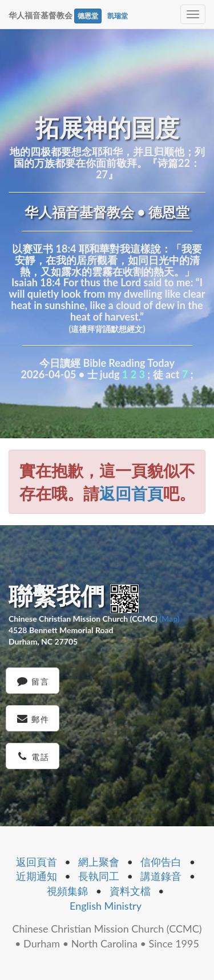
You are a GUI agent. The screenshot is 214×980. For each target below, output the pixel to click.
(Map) (169, 619)
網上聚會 (99, 862)
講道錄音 (161, 876)
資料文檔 (130, 891)
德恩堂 (88, 16)
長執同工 (99, 876)
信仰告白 (161, 862)
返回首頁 (131, 493)
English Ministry (106, 906)
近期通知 (37, 876)
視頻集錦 (67, 891)
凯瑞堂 (118, 16)
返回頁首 (37, 862)
